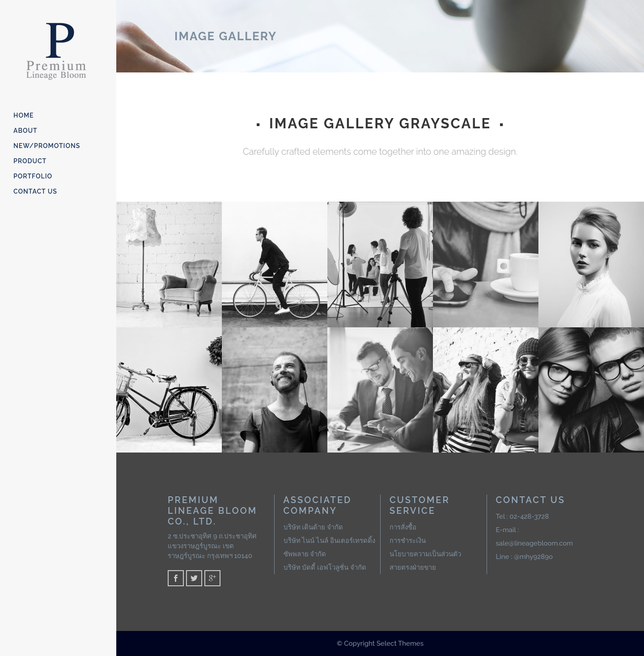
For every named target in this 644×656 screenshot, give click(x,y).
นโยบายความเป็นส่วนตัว (425, 554)
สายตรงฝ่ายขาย (413, 567)
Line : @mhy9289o (525, 557)
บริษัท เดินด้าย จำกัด (314, 527)
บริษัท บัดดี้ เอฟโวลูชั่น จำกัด (325, 567)
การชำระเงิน (408, 541)
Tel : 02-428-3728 (523, 516)
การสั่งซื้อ (403, 527)
